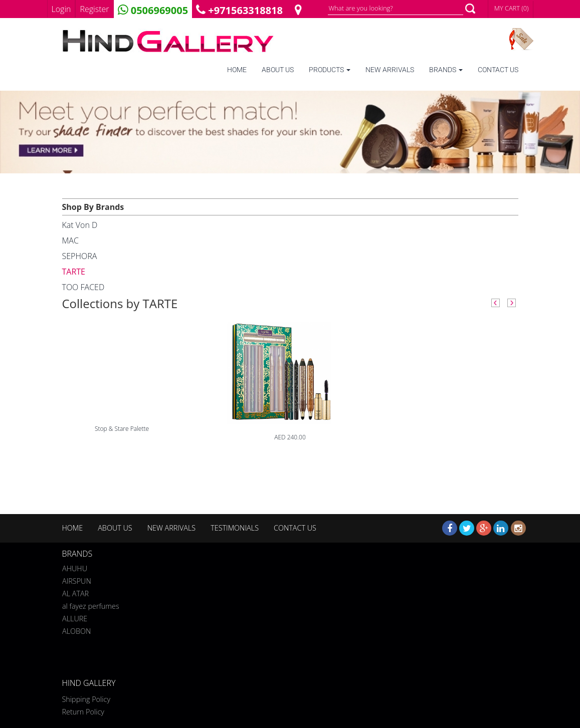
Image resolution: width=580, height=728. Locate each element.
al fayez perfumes (91, 604)
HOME (237, 70)
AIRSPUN (77, 579)
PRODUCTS (330, 70)
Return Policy (83, 712)
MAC (70, 240)
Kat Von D (80, 225)
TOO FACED (83, 287)
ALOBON (76, 630)
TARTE (74, 272)
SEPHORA (80, 256)
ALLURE (75, 617)
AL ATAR (75, 592)
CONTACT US (498, 70)
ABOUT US (278, 70)
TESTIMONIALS (235, 528)
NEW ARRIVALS (390, 70)
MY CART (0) (512, 8)
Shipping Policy (86, 699)
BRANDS (446, 70)
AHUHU (75, 567)
